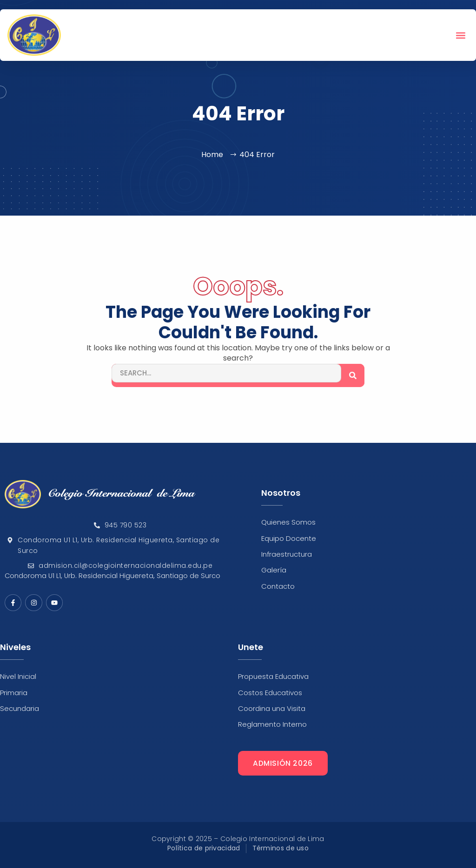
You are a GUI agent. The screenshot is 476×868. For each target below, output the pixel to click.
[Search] (353, 375)
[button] (461, 35)
